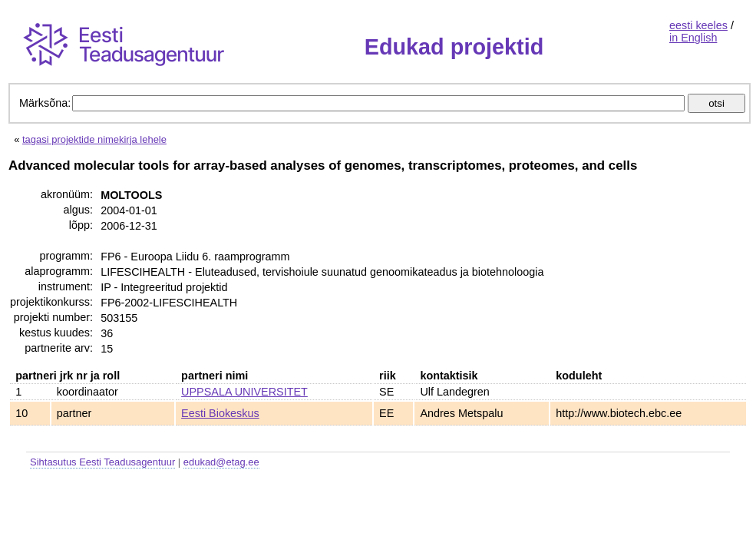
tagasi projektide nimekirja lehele (94, 139)
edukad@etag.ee (221, 462)
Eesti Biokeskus (220, 413)
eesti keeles (698, 25)
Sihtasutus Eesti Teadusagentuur (102, 462)
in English (693, 38)
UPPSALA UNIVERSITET (244, 392)
